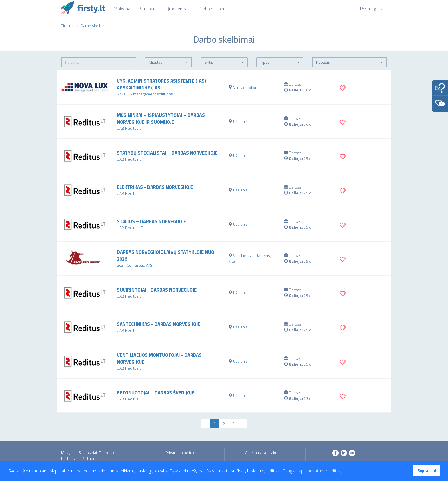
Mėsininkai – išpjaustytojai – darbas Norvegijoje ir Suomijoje (161, 119)
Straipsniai (88, 453)
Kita (232, 261)
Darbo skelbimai (113, 453)
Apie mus (253, 453)
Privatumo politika (181, 453)
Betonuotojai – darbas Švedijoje (156, 393)
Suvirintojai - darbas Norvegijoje (157, 290)
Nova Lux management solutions (145, 94)
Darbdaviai (70, 458)
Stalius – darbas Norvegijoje (151, 221)
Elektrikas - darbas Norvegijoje (155, 187)
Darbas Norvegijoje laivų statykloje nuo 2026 (166, 256)
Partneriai (90, 458)
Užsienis (240, 121)
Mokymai (69, 453)
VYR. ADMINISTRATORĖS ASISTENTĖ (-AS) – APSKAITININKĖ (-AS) (163, 84)
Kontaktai (271, 453)
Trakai (251, 87)
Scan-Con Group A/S (135, 265)
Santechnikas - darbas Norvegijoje (159, 324)
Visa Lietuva (243, 255)
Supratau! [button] (427, 471)
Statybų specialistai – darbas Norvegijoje (167, 153)
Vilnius (239, 87)
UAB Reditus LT (130, 128)
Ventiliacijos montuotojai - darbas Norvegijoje (159, 358)
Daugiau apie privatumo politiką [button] (312, 471)
